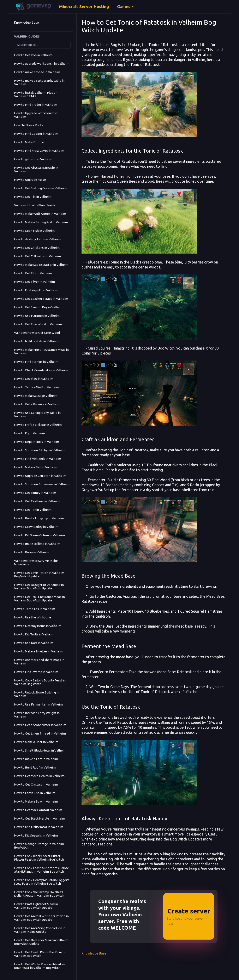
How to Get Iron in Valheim (33, 55)
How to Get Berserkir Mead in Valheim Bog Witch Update (41, 942)
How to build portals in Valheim (36, 341)
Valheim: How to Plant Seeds (35, 205)
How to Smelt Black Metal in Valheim (40, 750)
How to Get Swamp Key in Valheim (39, 307)
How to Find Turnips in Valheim (36, 362)
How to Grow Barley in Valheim (36, 527)
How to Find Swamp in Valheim (36, 672)
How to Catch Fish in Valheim (35, 793)
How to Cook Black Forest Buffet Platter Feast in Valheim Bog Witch (39, 858)
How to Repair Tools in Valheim (37, 442)
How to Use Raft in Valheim (34, 643)
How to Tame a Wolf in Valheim (37, 387)
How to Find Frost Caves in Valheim (39, 151)
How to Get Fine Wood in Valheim (38, 324)
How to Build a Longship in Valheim (39, 518)
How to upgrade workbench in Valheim (42, 64)
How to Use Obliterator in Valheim (39, 827)
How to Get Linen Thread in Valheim (40, 733)
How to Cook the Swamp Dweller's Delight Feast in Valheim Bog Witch (39, 894)
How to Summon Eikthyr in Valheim (39, 450)
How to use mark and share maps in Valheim (39, 662)
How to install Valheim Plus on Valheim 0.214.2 (36, 94)
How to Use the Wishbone (33, 617)
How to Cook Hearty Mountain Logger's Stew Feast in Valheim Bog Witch (42, 882)
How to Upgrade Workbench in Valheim (36, 115)
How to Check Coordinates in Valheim (41, 370)
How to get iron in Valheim (33, 159)
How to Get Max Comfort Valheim (38, 810)
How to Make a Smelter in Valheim (39, 651)
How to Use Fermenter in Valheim (38, 704)
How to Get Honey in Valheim (35, 493)
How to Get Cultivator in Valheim (37, 256)
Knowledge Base (26, 22)
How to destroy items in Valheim (37, 239)
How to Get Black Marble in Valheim (40, 818)
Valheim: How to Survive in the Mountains (36, 562)
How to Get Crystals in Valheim (36, 784)
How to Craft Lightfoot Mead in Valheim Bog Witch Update (36, 906)
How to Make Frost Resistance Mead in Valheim (41, 351)
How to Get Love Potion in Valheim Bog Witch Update (39, 574)
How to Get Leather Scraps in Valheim (41, 299)
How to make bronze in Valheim (37, 72)
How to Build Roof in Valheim (35, 767)
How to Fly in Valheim (29, 433)
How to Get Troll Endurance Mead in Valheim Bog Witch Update (39, 599)
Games (124, 7)
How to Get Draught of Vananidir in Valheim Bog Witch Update (39, 587)
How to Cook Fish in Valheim (34, 231)
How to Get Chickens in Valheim (37, 248)
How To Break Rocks (29, 125)
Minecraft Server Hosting (84, 7)
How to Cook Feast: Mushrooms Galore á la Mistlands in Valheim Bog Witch (41, 870)
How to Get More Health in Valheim (39, 776)
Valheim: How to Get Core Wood (37, 333)
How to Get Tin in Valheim (33, 197)
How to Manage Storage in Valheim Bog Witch (39, 846)
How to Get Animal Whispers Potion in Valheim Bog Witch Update (41, 918)
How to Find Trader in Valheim (36, 105)
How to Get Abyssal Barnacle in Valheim (36, 169)
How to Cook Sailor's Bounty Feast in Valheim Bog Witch (40, 682)
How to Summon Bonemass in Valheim (42, 484)
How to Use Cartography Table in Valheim (37, 414)
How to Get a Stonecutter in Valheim (40, 725)
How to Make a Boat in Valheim (36, 742)
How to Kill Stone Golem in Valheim (39, 535)
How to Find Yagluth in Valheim (36, 290)
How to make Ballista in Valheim (37, 544)
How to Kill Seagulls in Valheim (36, 835)
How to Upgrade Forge (30, 180)
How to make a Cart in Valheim (36, 759)
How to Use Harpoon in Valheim (37, 316)
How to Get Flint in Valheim (34, 379)
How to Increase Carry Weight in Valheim (37, 715)
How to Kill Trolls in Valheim (34, 634)
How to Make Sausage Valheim (36, 396)
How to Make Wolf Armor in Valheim (40, 214)
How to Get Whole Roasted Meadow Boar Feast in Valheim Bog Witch (40, 966)
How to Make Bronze (29, 142)
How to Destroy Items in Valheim (38, 626)
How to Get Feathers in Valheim (37, 501)
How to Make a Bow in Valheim (36, 801)
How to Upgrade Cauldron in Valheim (40, 476)
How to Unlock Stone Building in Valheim (37, 694)
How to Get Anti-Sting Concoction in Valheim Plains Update (40, 930)
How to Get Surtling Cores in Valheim (40, 188)
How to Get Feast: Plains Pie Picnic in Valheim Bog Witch (40, 954)
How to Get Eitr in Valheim (33, 273)
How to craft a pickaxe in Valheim (38, 425)
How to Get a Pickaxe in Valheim (37, 404)
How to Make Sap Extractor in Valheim (41, 265)
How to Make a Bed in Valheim (36, 467)
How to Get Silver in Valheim (34, 282)
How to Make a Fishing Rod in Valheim (41, 222)
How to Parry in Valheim (31, 552)
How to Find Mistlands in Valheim (38, 459)
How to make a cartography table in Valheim (39, 82)
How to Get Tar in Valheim (33, 510)
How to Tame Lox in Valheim (35, 609)
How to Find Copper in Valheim (36, 134)
